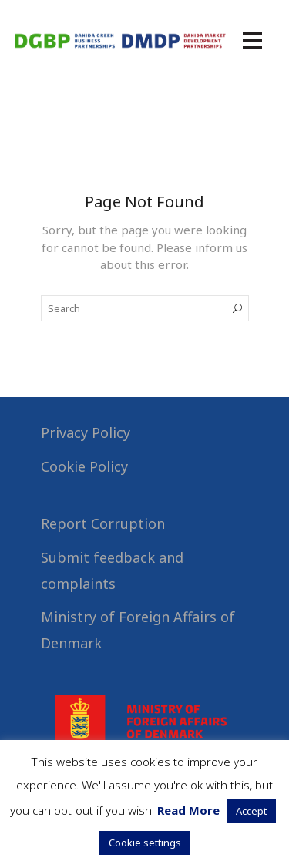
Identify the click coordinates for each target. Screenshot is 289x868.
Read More (188, 810)
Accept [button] (251, 811)
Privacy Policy (86, 432)
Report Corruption (103, 523)
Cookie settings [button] (145, 843)
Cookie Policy (84, 466)
